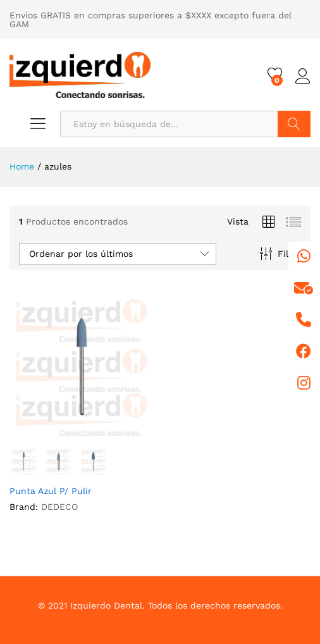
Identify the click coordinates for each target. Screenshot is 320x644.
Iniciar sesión (303, 77)
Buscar (294, 124)
